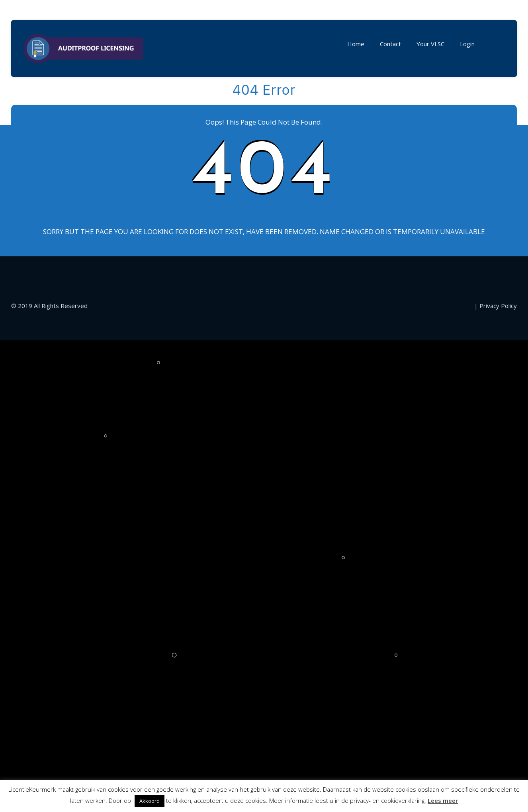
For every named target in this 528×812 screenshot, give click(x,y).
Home (356, 44)
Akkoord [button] (150, 801)
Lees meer (443, 800)
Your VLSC (430, 44)
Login (467, 44)
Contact (390, 44)
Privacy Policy (498, 446)
